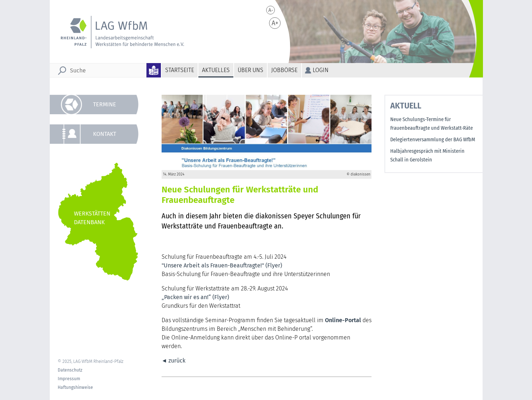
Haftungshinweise (75, 387)
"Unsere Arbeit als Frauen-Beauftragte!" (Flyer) (222, 265)
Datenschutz (70, 370)
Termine (105, 104)
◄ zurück (174, 361)
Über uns (250, 70)
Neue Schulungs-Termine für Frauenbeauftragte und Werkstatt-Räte (432, 124)
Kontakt (105, 134)
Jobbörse (284, 70)
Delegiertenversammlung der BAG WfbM (433, 140)
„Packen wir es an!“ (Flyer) (196, 297)
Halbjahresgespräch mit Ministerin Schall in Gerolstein (427, 155)
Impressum (69, 379)
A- (271, 10)
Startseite (180, 70)
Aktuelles (216, 70)
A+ (275, 23)
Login (321, 70)
